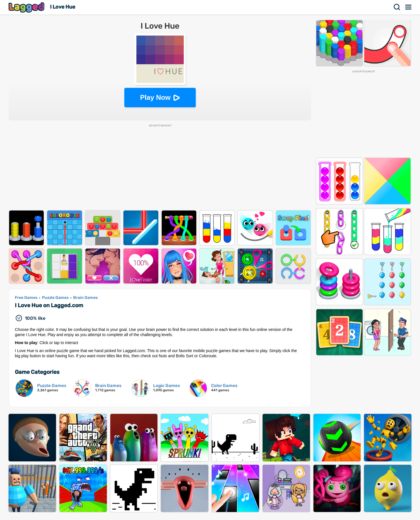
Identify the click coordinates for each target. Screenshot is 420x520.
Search (397, 7)
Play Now (155, 97)
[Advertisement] (160, 168)
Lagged (27, 7)
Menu (409, 7)
